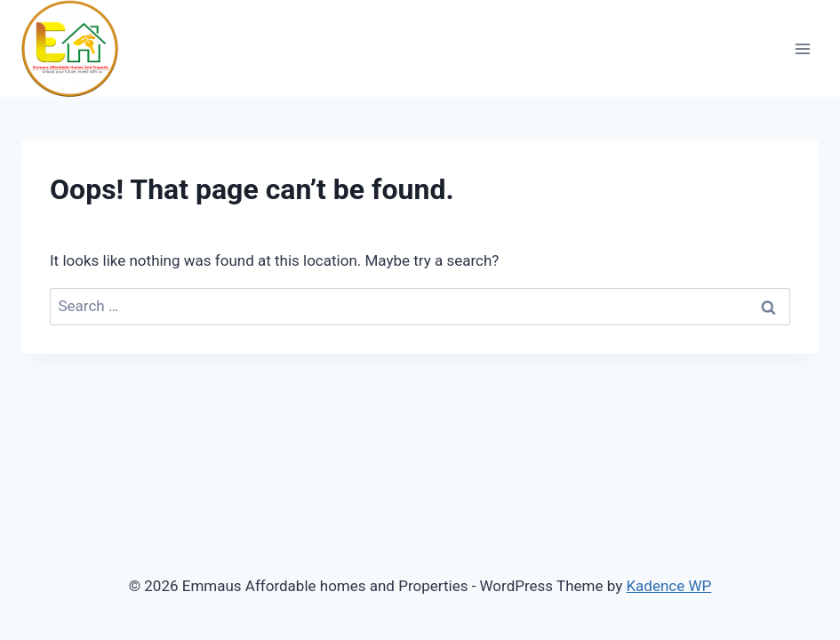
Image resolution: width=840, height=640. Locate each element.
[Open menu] (802, 48)
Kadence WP (668, 586)
